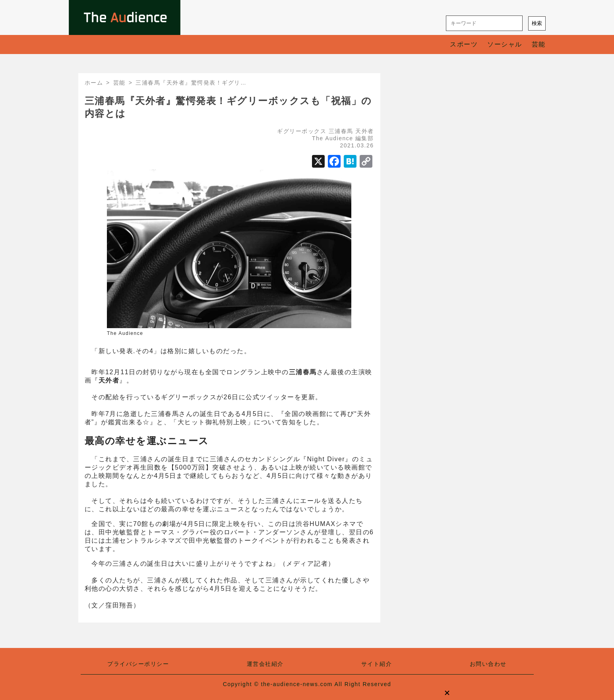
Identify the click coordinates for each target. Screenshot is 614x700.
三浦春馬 (341, 131)
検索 (537, 23)
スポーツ (464, 44)
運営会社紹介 (265, 664)
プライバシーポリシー (138, 664)
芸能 (539, 44)
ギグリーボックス (302, 131)
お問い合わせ (488, 664)
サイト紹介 (377, 664)
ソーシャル (505, 44)
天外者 (365, 131)
